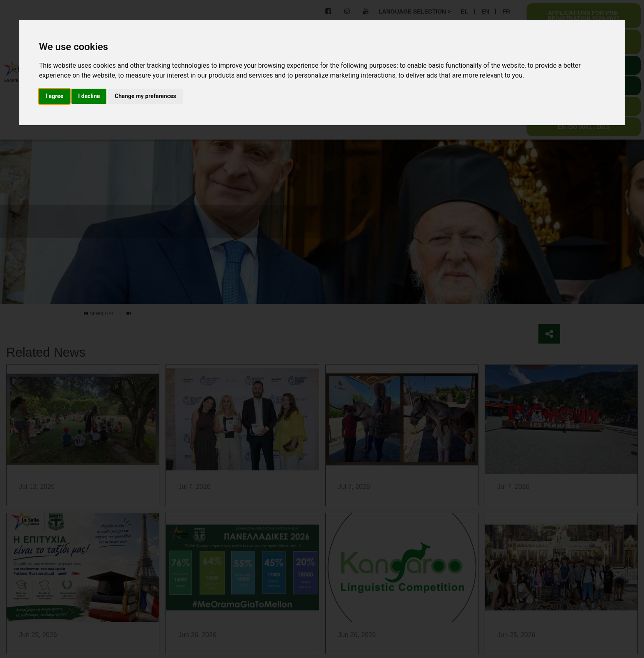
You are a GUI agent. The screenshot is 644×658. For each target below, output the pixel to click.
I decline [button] (89, 96)
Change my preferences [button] (145, 96)
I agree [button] (54, 96)
